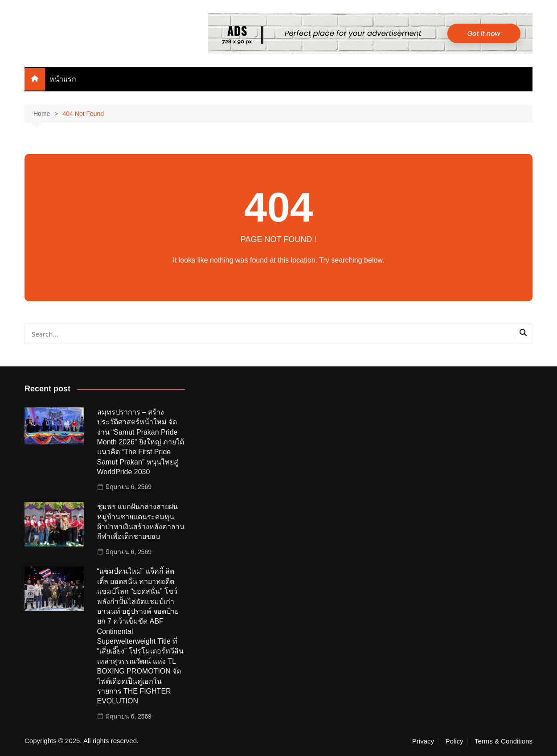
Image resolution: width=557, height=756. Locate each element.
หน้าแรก (63, 79)
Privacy (423, 741)
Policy (454, 741)
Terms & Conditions (504, 741)
